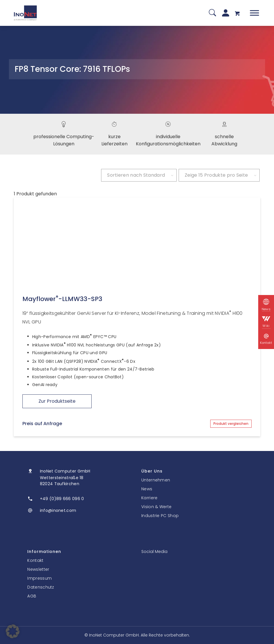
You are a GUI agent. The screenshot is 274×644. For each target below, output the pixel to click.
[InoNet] (25, 13)
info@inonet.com (58, 510)
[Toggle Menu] (254, 13)
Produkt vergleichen (231, 424)
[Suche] (212, 13)
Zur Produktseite (57, 401)
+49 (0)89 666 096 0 (62, 499)
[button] (13, 631)
